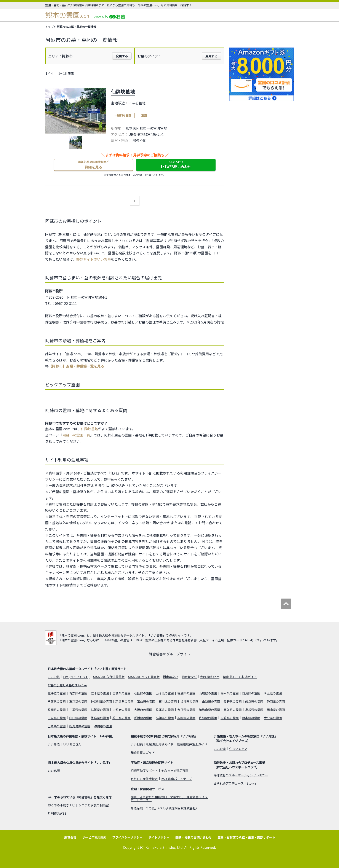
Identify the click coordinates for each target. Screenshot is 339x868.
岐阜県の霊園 (254, 701)
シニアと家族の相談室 (94, 805)
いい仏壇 (54, 771)
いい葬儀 (54, 744)
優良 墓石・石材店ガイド (240, 677)
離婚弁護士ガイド (143, 752)
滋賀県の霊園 (100, 710)
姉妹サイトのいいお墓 (94, 259)
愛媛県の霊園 (143, 718)
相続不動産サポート (144, 771)
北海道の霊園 (57, 693)
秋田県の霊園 (143, 693)
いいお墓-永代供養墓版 (109, 677)
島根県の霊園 (254, 710)
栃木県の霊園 (230, 693)
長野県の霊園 (233, 701)
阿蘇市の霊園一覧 (76, 435)
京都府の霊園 (122, 710)
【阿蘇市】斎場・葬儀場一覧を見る (76, 366)
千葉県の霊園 (57, 701)
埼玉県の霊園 (273, 693)
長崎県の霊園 (230, 718)
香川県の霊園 (122, 718)
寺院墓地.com (210, 677)
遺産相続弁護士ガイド (192, 744)
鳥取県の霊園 (233, 710)
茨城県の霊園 (208, 693)
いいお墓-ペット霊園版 (144, 677)
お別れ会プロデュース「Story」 (236, 783)
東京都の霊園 (78, 701)
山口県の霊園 (78, 718)
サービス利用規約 (94, 837)
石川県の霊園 (168, 701)
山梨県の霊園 (211, 701)
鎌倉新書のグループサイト (170, 654)
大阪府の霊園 (143, 710)
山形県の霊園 (165, 693)
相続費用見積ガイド (160, 744)
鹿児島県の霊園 (80, 726)
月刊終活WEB (57, 813)
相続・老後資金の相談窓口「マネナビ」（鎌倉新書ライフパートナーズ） (169, 798)
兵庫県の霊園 (165, 710)
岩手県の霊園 (100, 693)
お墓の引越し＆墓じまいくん (67, 685)
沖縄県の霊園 (103, 726)
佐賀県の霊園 (208, 718)
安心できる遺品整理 (175, 771)
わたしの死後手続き (144, 779)
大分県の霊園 (273, 718)
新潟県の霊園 (125, 701)
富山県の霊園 (146, 701)
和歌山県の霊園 (209, 710)
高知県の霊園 (165, 718)
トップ (49, 27)
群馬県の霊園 (251, 693)
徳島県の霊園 (100, 718)
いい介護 (220, 749)
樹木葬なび (171, 677)
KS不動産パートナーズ (177, 779)
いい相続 (137, 744)
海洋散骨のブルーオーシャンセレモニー (241, 775)
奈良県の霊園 (186, 710)
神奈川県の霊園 (101, 701)
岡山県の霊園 (276, 710)
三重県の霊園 (78, 710)
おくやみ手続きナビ (61, 805)
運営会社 (70, 837)
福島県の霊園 (186, 693)
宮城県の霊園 (122, 693)
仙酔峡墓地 (90, 429)
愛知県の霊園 (57, 710)
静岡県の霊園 (276, 701)
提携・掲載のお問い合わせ (193, 837)
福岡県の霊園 (186, 718)
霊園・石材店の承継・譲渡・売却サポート (246, 837)
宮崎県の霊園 (57, 726)
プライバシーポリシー (127, 837)
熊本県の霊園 (251, 718)
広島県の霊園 (57, 718)
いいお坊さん (72, 744)
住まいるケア (238, 749)
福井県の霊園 (189, 701)
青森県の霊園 (78, 693)
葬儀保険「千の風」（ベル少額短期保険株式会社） (165, 808)
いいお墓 (157, 635)
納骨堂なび (189, 677)
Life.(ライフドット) (76, 677)
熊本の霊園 (68, 15)
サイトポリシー (159, 837)
